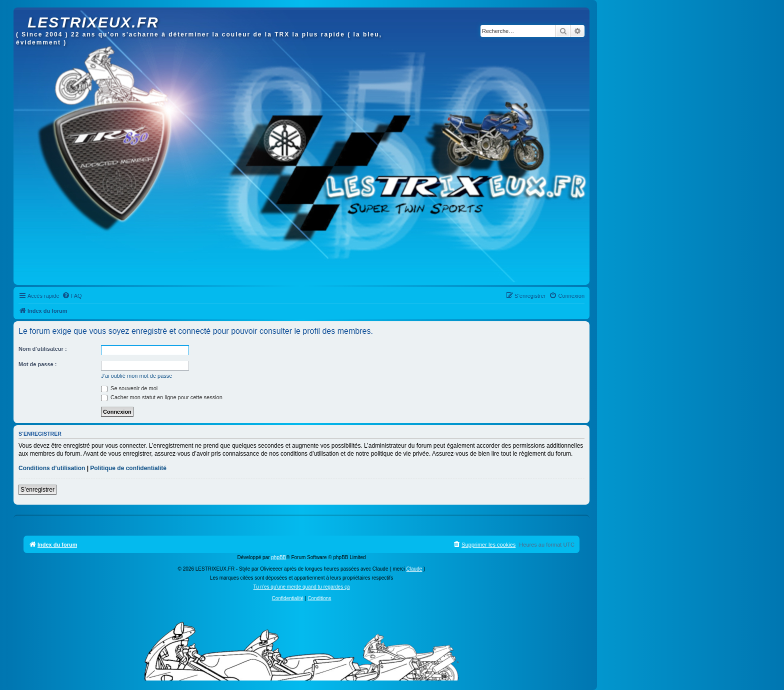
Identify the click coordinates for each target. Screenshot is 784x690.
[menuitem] (72, 296)
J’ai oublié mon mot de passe (136, 376)
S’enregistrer (37, 490)
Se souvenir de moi (129, 388)
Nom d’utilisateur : (43, 349)
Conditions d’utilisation (52, 468)
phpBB (278, 557)
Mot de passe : (37, 364)
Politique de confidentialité (128, 468)
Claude (414, 569)
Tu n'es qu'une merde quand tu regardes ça (301, 587)
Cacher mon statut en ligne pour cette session (162, 397)
